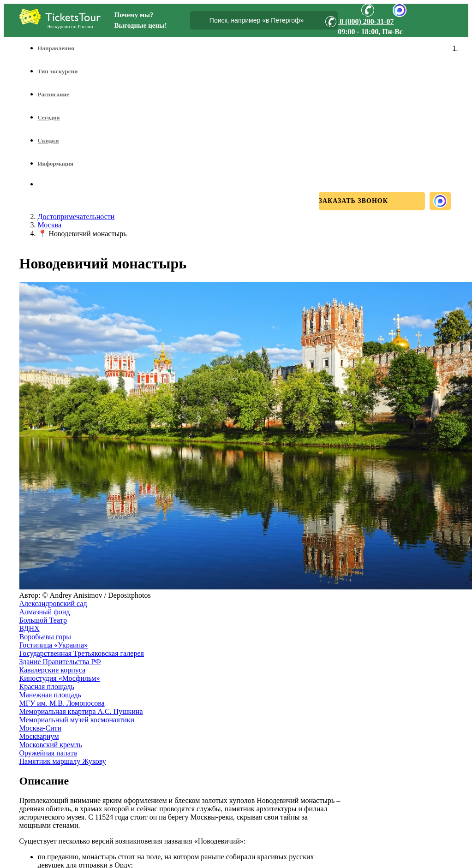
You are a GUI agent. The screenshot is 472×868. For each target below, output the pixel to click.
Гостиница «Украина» (54, 645)
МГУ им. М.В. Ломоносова (62, 703)
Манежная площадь (50, 695)
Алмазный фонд (45, 612)
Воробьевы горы (45, 637)
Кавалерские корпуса (53, 670)
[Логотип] (60, 17)
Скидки (48, 140)
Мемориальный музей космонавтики (77, 720)
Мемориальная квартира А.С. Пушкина (81, 711)
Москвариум (39, 736)
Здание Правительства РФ (60, 662)
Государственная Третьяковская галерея (82, 653)
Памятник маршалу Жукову (63, 761)
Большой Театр (43, 620)
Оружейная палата (48, 753)
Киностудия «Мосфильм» (60, 678)
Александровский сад (53, 603)
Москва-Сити (41, 728)
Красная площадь (47, 687)
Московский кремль (51, 745)
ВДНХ (30, 628)
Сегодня (49, 117)
